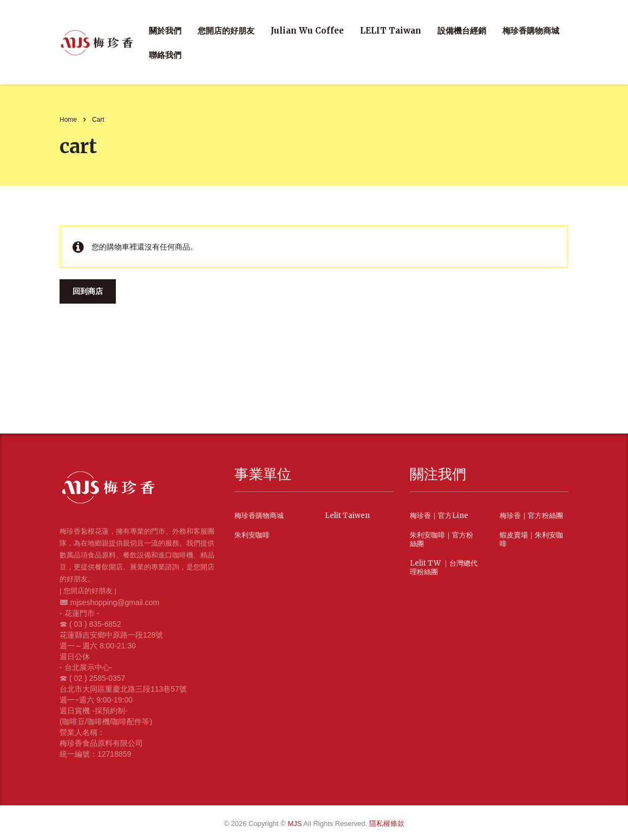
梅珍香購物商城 (531, 31)
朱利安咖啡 (252, 535)
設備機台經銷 (462, 31)
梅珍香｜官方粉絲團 (531, 516)
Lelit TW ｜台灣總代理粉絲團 (444, 568)
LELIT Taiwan (391, 31)
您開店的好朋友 (226, 31)
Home (68, 120)
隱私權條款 (387, 823)
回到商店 (88, 291)
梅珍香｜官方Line (439, 516)
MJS (295, 823)
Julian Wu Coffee (307, 31)
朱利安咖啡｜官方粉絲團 (441, 540)
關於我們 (165, 31)
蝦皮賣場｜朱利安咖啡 (531, 540)
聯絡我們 (165, 55)
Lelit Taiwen (347, 516)
